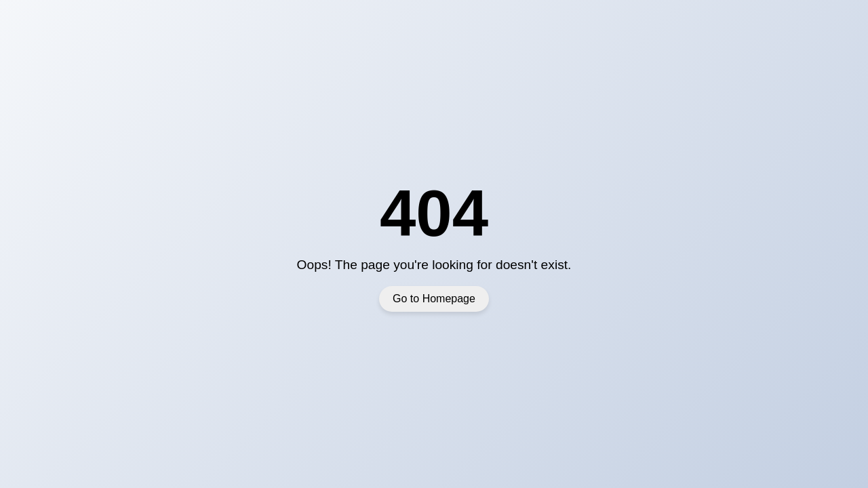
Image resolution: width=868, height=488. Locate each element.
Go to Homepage (434, 299)
